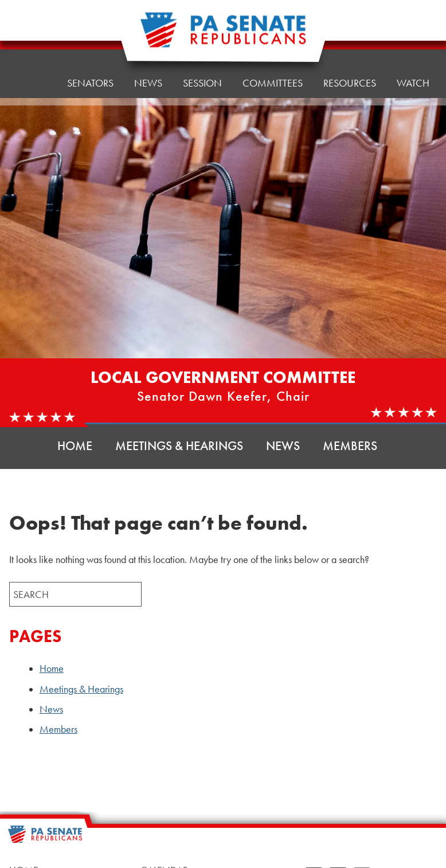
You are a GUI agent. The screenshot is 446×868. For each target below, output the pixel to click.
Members (350, 446)
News (283, 446)
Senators (90, 40)
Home (32, 43)
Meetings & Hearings (179, 446)
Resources (350, 28)
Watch (413, 83)
